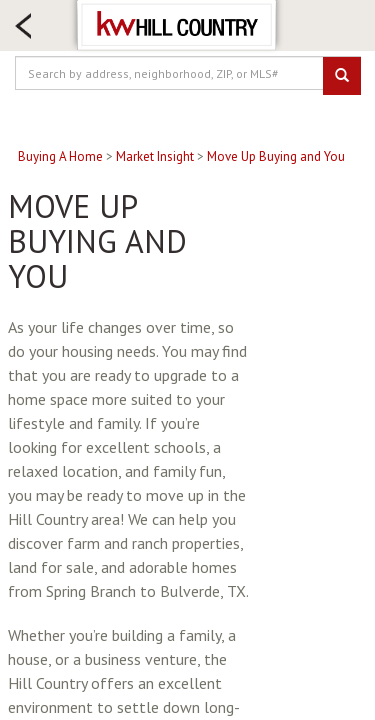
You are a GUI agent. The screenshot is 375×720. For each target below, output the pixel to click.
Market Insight (155, 156)
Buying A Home (60, 156)
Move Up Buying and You (276, 156)
